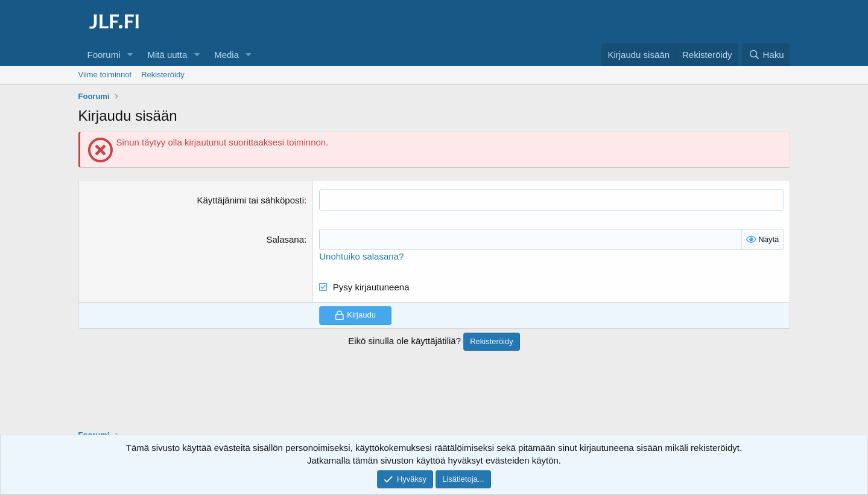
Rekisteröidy (163, 75)
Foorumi (104, 55)
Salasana (286, 239)
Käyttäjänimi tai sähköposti (250, 200)
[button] (130, 55)
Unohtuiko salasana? (361, 256)
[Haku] (766, 55)
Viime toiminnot (105, 75)
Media (227, 55)
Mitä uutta (167, 55)
